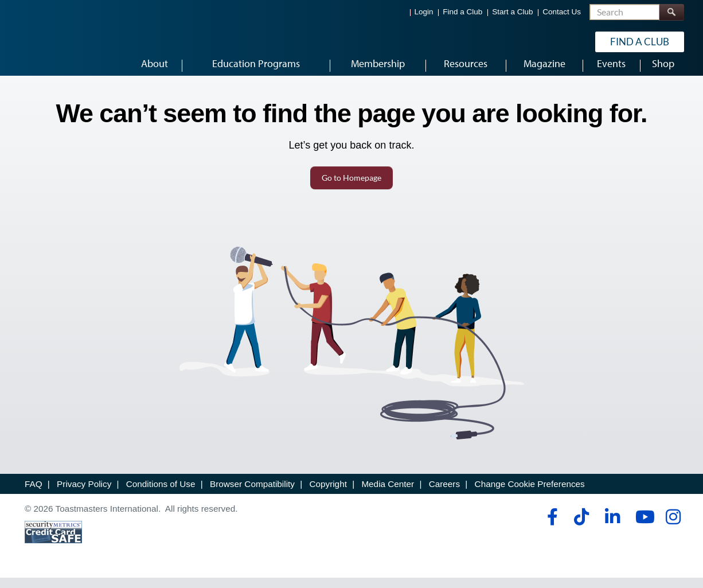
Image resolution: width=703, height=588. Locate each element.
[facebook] (551, 528)
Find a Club (462, 12)
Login (424, 12)
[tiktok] (581, 528)
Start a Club (512, 12)
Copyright (328, 495)
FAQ (34, 495)
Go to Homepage (351, 188)
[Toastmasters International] (57, 41)
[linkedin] (612, 528)
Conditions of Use (161, 495)
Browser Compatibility (252, 495)
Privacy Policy (84, 495)
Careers (444, 495)
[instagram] (673, 528)
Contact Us (562, 12)
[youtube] (643, 528)
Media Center (388, 495)
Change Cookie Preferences (530, 495)
